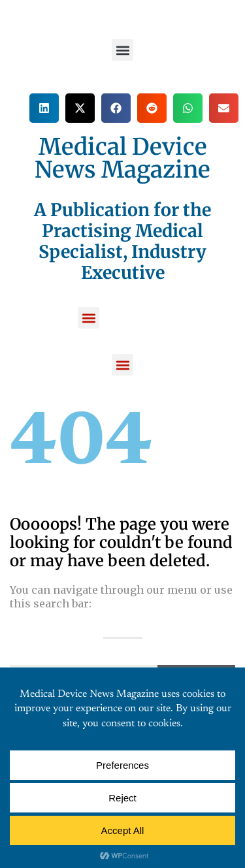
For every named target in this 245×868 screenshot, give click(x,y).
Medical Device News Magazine (122, 158)
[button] (122, 50)
